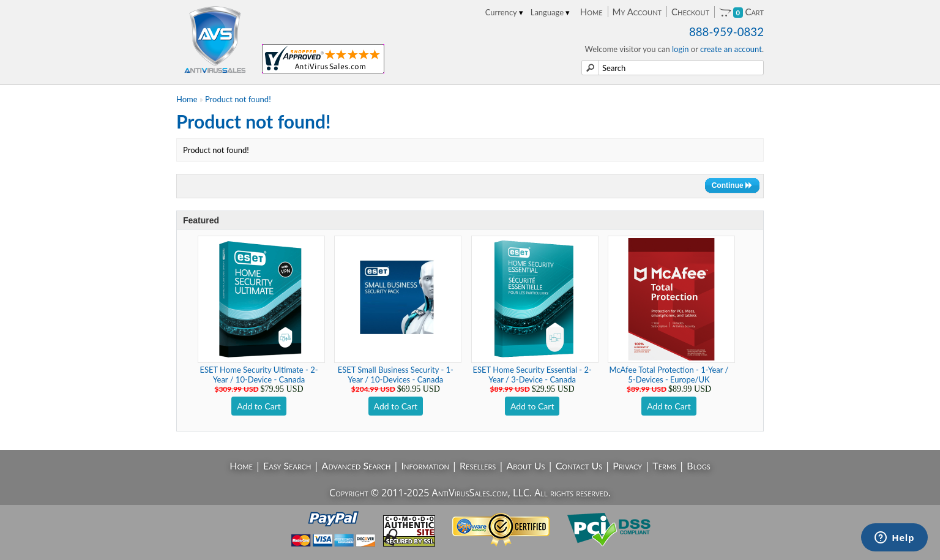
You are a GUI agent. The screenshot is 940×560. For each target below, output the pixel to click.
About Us (525, 465)
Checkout (690, 12)
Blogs (698, 465)
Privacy (627, 465)
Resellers (478, 465)
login (681, 49)
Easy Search (287, 465)
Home (591, 12)
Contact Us (579, 465)
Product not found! (238, 99)
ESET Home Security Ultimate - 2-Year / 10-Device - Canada (259, 375)
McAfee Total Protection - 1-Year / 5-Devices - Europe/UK (669, 375)
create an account (731, 49)
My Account (637, 12)
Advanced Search (356, 465)
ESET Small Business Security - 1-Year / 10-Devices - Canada (396, 375)
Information (425, 465)
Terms (664, 465)
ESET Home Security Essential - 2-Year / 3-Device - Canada (532, 375)
